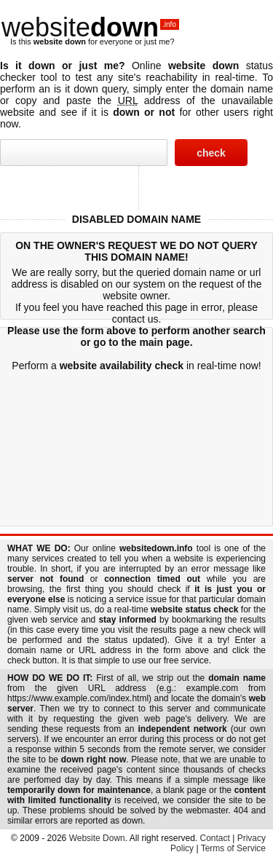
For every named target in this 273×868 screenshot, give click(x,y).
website (90, 27)
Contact (215, 838)
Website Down (97, 838)
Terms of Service (233, 848)
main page (164, 342)
